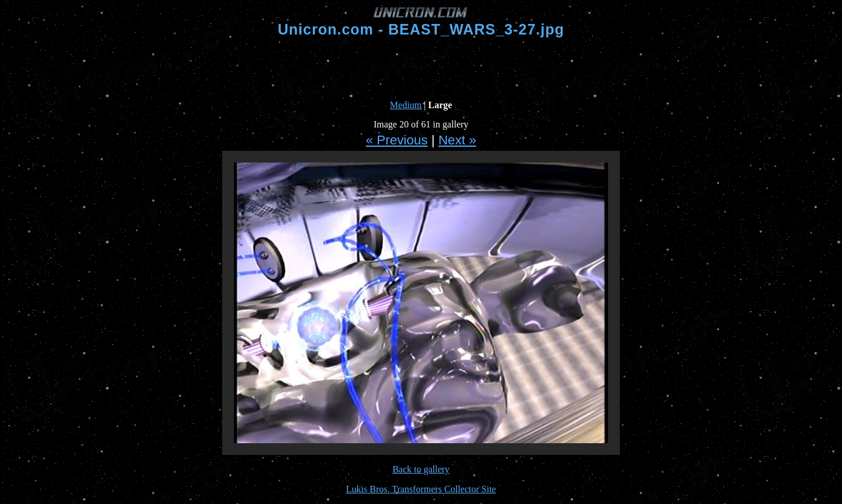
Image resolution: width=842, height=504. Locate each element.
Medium (406, 105)
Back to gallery (421, 469)
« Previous (397, 140)
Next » (458, 140)
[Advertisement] (421, 69)
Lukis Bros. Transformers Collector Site (421, 489)
